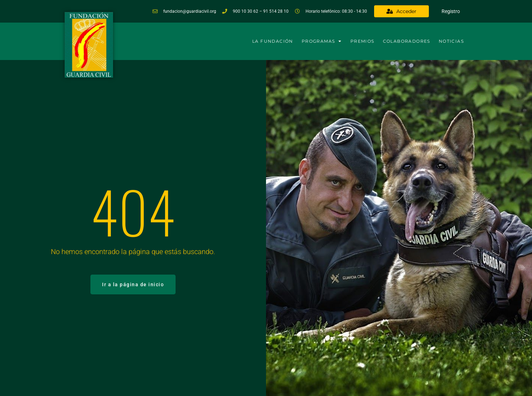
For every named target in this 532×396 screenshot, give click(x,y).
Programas (322, 41)
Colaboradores (407, 41)
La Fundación (273, 41)
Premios (362, 41)
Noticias (451, 41)
